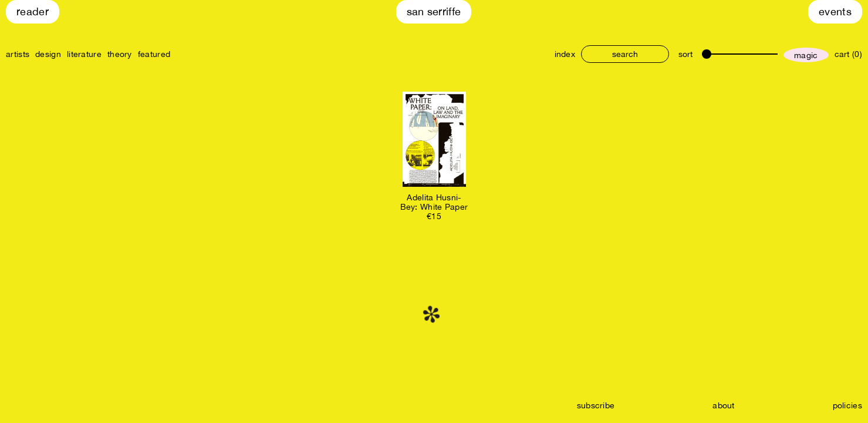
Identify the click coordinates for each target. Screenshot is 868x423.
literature (84, 54)
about (724, 405)
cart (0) (848, 54)
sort (685, 54)
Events (835, 11)
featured (154, 54)
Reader (33, 11)
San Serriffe (434, 11)
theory (120, 54)
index (565, 54)
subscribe (596, 405)
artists (18, 54)
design (48, 54)
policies (847, 405)
